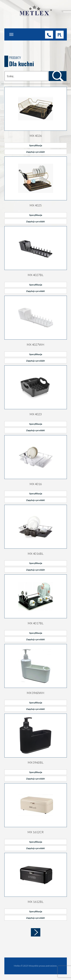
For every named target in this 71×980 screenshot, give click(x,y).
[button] (60, 35)
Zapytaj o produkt (35, 152)
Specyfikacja (36, 145)
